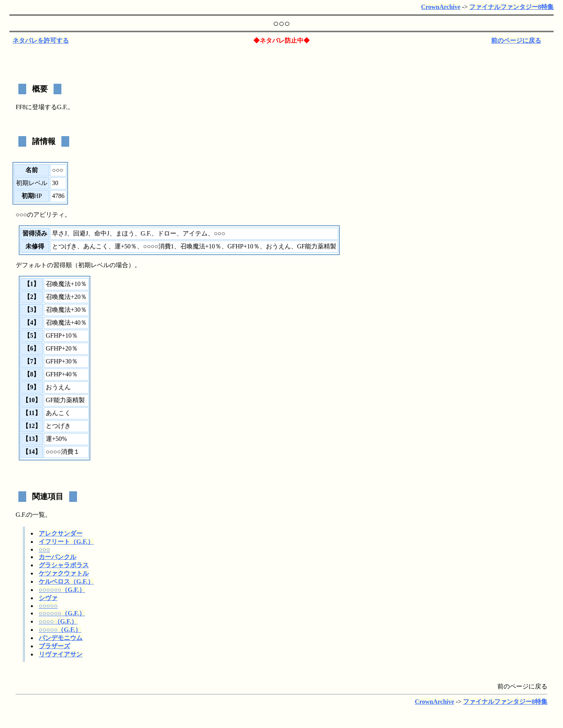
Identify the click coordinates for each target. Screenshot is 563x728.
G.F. (62, 107)
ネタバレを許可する (41, 40)
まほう (125, 233)
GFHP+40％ (62, 374)
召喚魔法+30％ (66, 310)
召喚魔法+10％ (201, 246)
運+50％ (126, 246)
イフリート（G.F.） (66, 542)
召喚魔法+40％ (66, 323)
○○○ (44, 549)
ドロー (167, 233)
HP (38, 196)
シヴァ (48, 598)
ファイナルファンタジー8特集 (511, 7)
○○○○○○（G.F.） (62, 590)
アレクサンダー (61, 533)
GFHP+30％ (62, 361)
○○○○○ (48, 606)
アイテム (195, 233)
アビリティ (49, 215)
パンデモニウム (61, 638)
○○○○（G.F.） (58, 621)
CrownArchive (441, 7)
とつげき (65, 246)
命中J (102, 233)
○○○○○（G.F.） (60, 630)
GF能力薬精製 (317, 246)
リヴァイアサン (61, 654)
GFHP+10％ (244, 246)
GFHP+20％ (62, 348)
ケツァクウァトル (64, 573)
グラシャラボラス (64, 565)
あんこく (96, 246)
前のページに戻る (516, 40)
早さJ (59, 233)
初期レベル (32, 183)
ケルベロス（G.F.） (66, 582)
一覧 (39, 515)
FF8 (21, 107)
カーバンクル (57, 557)
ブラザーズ (54, 646)
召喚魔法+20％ (66, 297)
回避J (81, 233)
